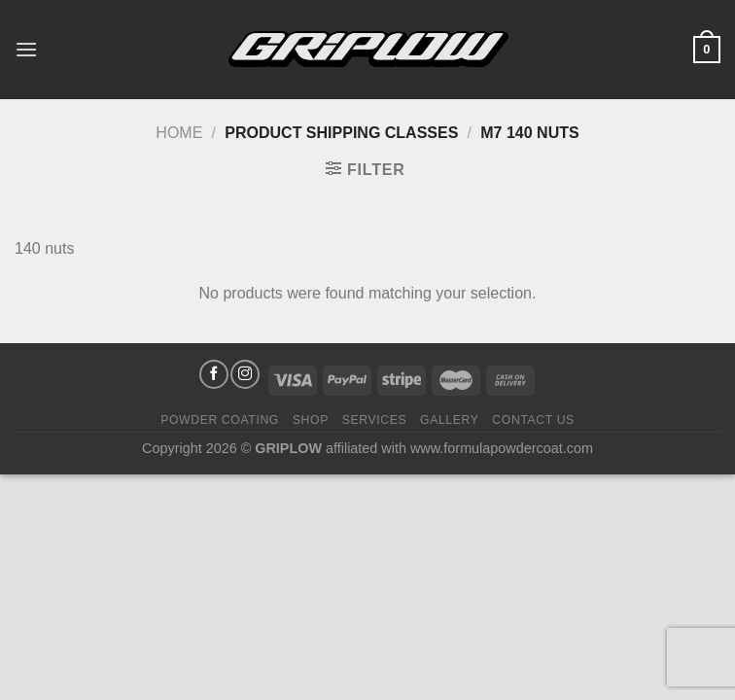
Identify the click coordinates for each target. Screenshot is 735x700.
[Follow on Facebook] (214, 374)
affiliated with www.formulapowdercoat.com (459, 448)
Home (179, 133)
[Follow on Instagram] (245, 374)
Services (375, 420)
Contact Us (533, 420)
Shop (311, 420)
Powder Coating (220, 420)
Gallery (450, 420)
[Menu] (26, 49)
